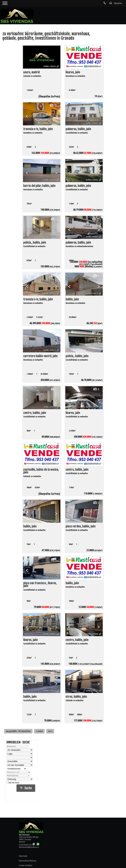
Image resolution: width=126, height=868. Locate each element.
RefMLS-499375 (92, 293)
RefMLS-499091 (50, 634)
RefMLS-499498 (50, 180)
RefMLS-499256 (50, 407)
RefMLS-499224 (50, 464)
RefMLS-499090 (92, 634)
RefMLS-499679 (92, 66)
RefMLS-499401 (92, 237)
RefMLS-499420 (50, 237)
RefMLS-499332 (50, 350)
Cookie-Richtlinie (26, 865)
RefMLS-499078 (50, 691)
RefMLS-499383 (50, 293)
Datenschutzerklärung (27, 861)
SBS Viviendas (24, 835)
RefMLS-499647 (92, 123)
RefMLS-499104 (92, 577)
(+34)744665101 (27, 845)
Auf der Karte (13, 783)
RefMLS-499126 (50, 520)
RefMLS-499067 (92, 691)
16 (53, 162)
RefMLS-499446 (92, 180)
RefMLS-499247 (92, 407)
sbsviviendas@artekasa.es (29, 847)
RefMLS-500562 (50, 66)
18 (53, 105)
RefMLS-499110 (50, 577)
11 (95, 105)
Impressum (23, 856)
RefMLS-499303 (92, 350)
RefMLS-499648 (50, 123)
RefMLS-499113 (92, 520)
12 (95, 162)
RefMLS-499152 (92, 464)
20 (95, 616)
